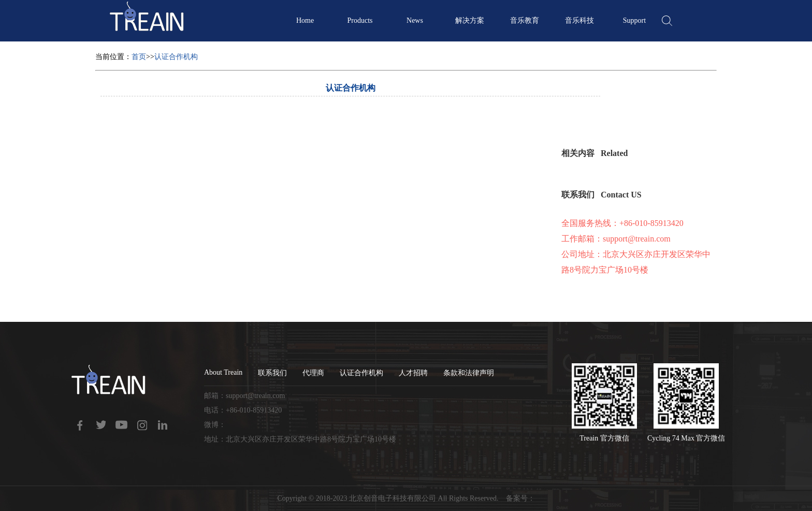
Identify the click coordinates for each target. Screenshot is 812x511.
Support (634, 20)
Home (305, 20)
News (415, 20)
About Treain (223, 372)
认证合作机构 (176, 57)
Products (360, 20)
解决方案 (470, 20)
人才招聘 (413, 373)
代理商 (313, 373)
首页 (139, 57)
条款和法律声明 (469, 373)
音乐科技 (579, 20)
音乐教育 (525, 20)
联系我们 (272, 373)
